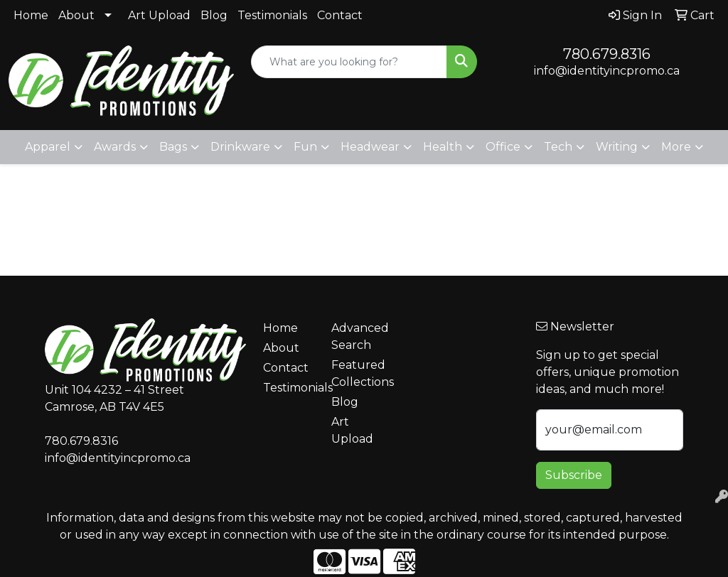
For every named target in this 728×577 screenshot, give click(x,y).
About (76, 15)
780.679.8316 (607, 54)
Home (31, 15)
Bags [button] (173, 147)
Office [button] (503, 147)
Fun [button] (305, 147)
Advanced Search (357, 336)
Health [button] (443, 147)
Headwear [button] (370, 147)
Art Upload (159, 15)
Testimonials (272, 15)
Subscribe (574, 475)
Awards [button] (115, 147)
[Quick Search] (349, 62)
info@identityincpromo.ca (607, 71)
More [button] (676, 147)
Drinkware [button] (240, 147)
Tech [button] (558, 147)
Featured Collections (357, 373)
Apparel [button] (48, 147)
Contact (340, 15)
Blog (214, 15)
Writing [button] (617, 147)
